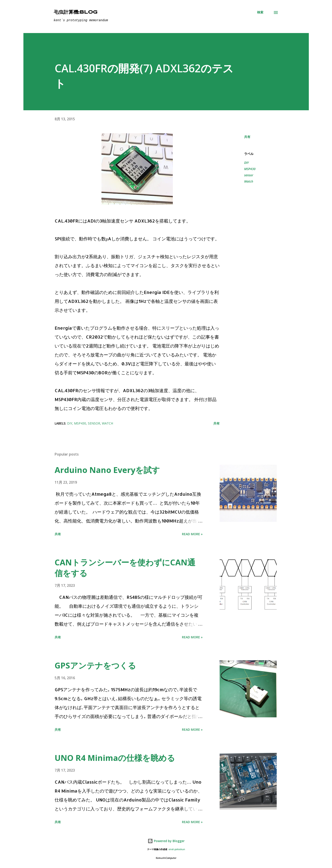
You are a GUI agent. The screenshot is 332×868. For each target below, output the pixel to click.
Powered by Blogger (166, 841)
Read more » (192, 534)
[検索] (260, 12)
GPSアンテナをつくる (95, 665)
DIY (246, 163)
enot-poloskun (177, 849)
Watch (249, 181)
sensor (249, 175)
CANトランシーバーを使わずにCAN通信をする (125, 568)
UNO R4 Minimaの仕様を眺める (115, 758)
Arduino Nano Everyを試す (107, 470)
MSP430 (250, 169)
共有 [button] (247, 137)
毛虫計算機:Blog (76, 12)
